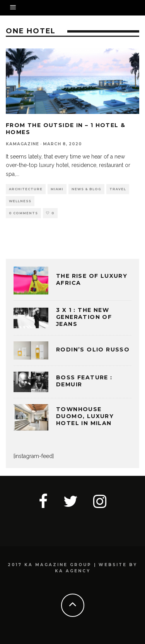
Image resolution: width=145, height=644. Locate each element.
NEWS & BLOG (86, 189)
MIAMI (57, 189)
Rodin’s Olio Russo (93, 350)
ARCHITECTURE (26, 189)
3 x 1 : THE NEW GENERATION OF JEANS (84, 317)
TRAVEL (118, 189)
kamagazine (22, 144)
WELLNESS (20, 201)
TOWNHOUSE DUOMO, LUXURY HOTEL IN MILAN (85, 416)
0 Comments (23, 213)
